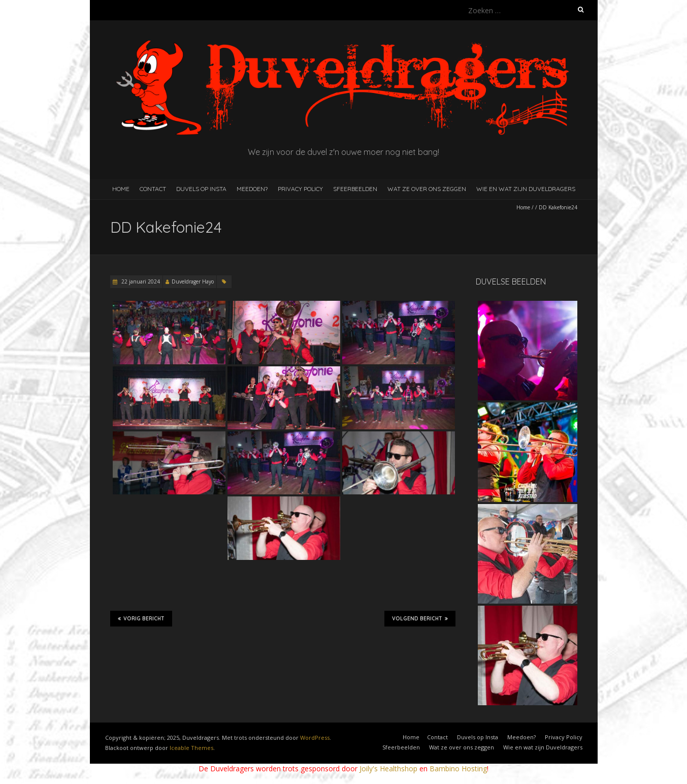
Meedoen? (252, 189)
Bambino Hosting (458, 769)
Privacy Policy (300, 189)
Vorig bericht (141, 618)
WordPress (315, 738)
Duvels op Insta (201, 189)
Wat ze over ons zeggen (427, 189)
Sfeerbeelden (355, 189)
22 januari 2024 (140, 281)
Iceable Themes (191, 748)
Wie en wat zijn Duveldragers (526, 189)
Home (121, 189)
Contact (153, 189)
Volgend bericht (420, 618)
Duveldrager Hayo (193, 281)
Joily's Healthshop (388, 769)
